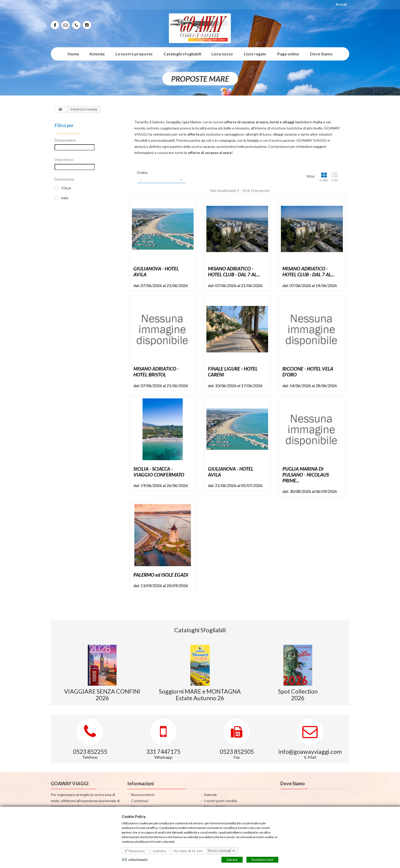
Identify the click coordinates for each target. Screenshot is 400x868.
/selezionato (135, 859)
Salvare (232, 859)
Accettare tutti (262, 859)
